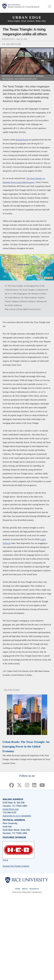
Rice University (14, 5)
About (25, 889)
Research (34, 889)
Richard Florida (22, 140)
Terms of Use (17, 892)
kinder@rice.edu (11, 809)
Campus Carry (37, 892)
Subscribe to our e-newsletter (17, 816)
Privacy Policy (27, 892)
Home (18, 889)
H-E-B (5, 860)
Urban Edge (27, 17)
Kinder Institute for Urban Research (24, 7)
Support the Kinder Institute (16, 866)
